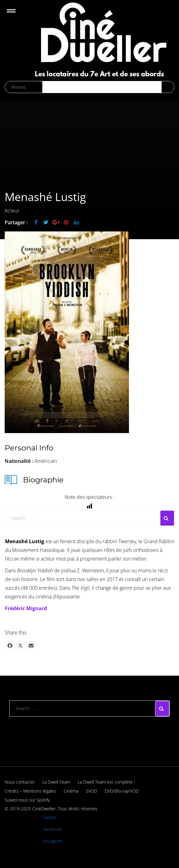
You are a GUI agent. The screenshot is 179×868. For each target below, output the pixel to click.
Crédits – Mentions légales (30, 791)
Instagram (53, 841)
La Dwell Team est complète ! (106, 782)
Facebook (52, 829)
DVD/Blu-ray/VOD (122, 791)
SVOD (92, 791)
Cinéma (71, 791)
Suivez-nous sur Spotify (27, 800)
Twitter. (50, 817)
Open (17, 15)
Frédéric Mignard (26, 608)
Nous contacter (20, 782)
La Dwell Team (56, 782)
